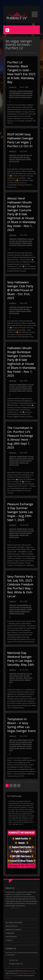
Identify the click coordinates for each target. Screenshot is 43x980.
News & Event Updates (13, 929)
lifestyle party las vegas (17, 613)
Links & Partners (11, 937)
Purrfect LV (13, 87)
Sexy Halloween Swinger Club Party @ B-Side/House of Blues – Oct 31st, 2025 (20, 290)
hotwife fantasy (28, 91)
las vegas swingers (26, 97)
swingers (29, 245)
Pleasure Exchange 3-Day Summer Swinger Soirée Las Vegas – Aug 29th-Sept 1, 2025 (20, 512)
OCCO (8, 978)
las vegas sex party (20, 95)
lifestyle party (25, 611)
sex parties (13, 245)
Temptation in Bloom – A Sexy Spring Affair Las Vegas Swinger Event (21, 725)
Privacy (21, 973)
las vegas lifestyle (15, 93)
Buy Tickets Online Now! (14, 922)
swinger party (21, 245)
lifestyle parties (21, 159)
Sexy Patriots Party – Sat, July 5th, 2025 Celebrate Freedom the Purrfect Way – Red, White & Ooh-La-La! (21, 586)
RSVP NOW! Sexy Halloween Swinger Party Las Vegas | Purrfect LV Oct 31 (20, 140)
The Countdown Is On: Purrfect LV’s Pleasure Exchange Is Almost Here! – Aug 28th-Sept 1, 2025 (20, 438)
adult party (13, 91)
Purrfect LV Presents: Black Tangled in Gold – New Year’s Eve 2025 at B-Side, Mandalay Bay (21, 72)
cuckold (20, 91)
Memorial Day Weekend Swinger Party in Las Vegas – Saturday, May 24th (21, 659)
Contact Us (9, 940)
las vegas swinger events (21, 156)
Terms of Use (11, 975)
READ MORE (15, 908)
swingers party (14, 465)
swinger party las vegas (17, 680)
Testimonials (10, 933)
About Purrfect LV (12, 926)
